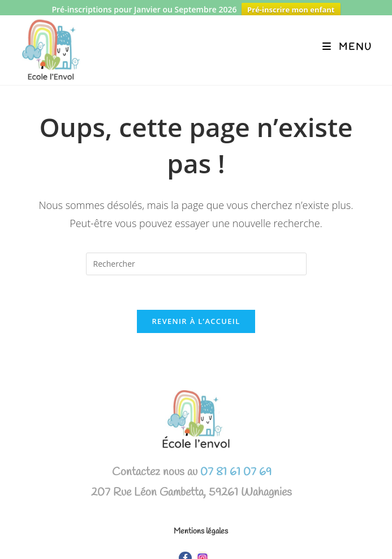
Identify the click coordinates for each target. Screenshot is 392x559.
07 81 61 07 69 (234, 465)
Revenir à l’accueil (196, 314)
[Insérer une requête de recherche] (196, 257)
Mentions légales (201, 525)
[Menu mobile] (347, 40)
